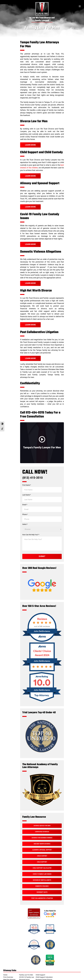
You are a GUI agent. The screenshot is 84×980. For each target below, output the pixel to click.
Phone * (25, 514)
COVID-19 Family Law (27, 977)
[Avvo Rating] (42, 703)
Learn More (30, 145)
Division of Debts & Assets (42, 880)
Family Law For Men (26, 975)
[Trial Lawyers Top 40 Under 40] (41, 753)
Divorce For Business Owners (42, 838)
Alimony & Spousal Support (42, 850)
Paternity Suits (42, 892)
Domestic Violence (42, 886)
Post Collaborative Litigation (42, 898)
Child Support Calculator (42, 868)
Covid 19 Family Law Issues (42, 874)
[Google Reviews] (42, 596)
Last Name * (27, 495)
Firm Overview (8, 977)
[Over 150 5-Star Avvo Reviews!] (42, 642)
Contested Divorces (42, 832)
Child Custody (42, 856)
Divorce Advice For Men (42, 826)
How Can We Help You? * (31, 535)
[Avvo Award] (42, 671)
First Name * (27, 485)
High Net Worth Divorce (42, 844)
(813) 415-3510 (32, 478)
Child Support (42, 862)
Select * (25, 524)
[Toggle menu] (80, 7)
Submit (42, 556)
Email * (25, 505)
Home (5, 975)
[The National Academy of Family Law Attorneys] (42, 805)
